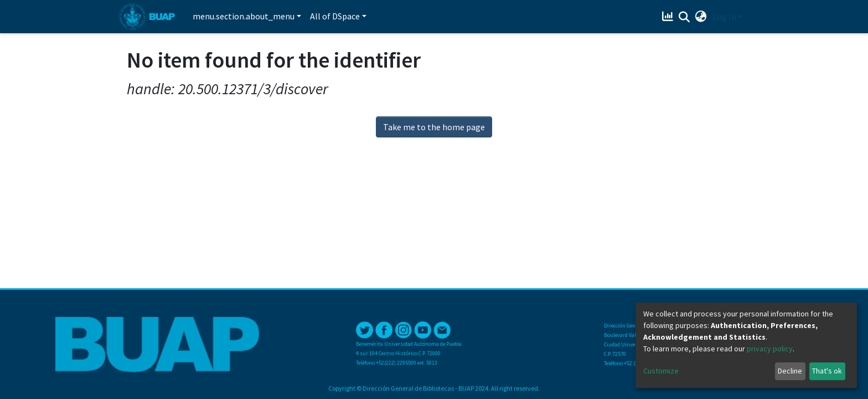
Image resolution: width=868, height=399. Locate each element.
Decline (790, 371)
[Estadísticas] (669, 17)
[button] (701, 17)
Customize (661, 371)
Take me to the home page (434, 127)
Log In (724, 17)
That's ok (827, 371)
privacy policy (770, 349)
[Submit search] (684, 17)
